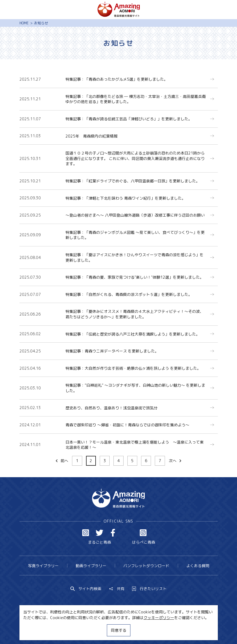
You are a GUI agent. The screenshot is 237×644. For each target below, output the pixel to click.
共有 (117, 589)
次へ (175, 461)
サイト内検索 (86, 589)
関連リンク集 (169, 630)
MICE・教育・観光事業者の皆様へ (86, 630)
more (117, 76)
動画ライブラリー (91, 566)
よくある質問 (198, 566)
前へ (62, 461)
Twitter (99, 533)
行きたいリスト (149, 589)
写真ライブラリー (43, 566)
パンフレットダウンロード (146, 566)
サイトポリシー (136, 630)
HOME (24, 23)
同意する (119, 630)
